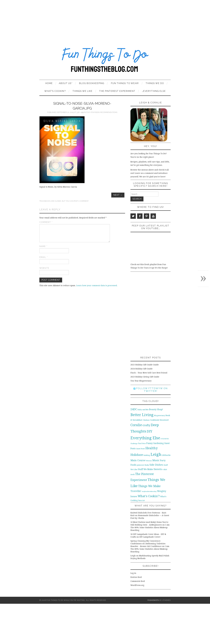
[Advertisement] (105, 20)
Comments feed (138, 581)
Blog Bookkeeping (92, 83)
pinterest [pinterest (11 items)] (140, 465)
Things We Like (82, 91)
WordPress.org (137, 585)
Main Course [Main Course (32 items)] (138, 460)
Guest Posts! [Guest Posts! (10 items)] (140, 449)
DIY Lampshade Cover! (150, 537)
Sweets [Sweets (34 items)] (158, 469)
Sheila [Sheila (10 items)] (147, 465)
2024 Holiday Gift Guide (141, 369)
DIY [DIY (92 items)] (150, 431)
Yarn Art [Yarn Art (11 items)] (141, 500)
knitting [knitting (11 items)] (147, 455)
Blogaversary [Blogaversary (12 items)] (159, 415)
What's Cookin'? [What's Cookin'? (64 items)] (149, 496)
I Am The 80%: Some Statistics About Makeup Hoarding (150, 527)
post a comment (81, 201)
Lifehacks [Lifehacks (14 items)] (166, 455)
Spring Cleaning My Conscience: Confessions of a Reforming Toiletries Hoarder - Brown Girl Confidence (148, 544)
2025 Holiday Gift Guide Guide (145, 365)
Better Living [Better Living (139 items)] (142, 415)
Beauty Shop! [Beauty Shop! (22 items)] (156, 409)
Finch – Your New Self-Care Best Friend (149, 373)
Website (44, 268)
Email (44, 257)
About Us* (66, 83)
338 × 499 (80, 112)
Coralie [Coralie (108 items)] (136, 425)
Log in (133, 573)
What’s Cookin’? (55, 91)
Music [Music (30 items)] (156, 460)
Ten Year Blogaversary (141, 381)
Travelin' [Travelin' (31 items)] (136, 491)
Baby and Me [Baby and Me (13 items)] (143, 410)
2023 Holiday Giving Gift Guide (145, 377)
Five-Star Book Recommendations (102, 112)
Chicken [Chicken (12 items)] (146, 420)
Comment (46, 222)
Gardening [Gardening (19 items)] (158, 443)
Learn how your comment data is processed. (97, 285)
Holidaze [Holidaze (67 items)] (137, 455)
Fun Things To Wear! (125, 83)
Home (49, 83)
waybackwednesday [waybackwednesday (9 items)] (149, 491)
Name (43, 246)
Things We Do (155, 83)
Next (118, 195)
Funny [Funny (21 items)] (149, 443)
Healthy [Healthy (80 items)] (152, 448)
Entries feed (136, 577)
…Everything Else (154, 91)
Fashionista (153, 600)
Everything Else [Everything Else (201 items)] (145, 438)
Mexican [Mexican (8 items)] (149, 461)
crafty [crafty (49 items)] (146, 425)
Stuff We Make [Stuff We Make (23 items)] (145, 469)
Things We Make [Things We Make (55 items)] (149, 486)
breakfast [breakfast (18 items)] (138, 420)
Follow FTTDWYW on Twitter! (151, 390)
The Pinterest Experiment (117, 91)
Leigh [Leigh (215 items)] (156, 454)
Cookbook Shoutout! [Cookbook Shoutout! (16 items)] (159, 420)
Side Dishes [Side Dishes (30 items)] (156, 465)
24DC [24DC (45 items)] (134, 409)
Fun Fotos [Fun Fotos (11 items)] (142, 443)
